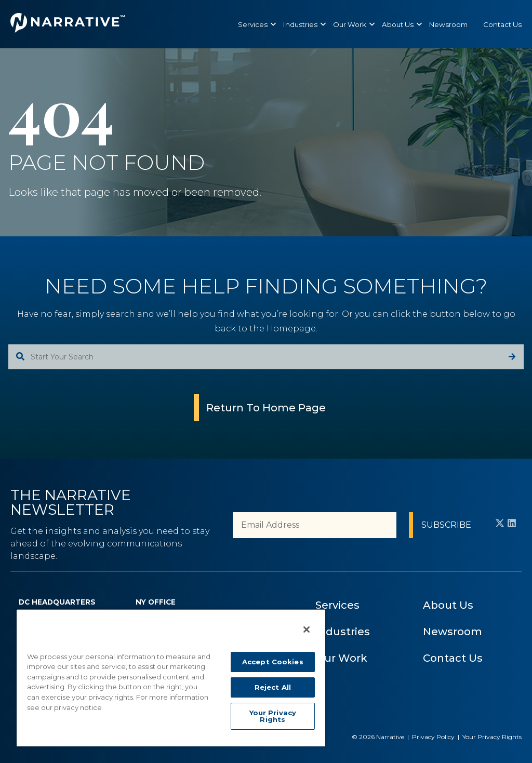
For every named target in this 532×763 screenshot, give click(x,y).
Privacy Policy (433, 737)
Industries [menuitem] (343, 632)
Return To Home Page (266, 408)
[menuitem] (253, 24)
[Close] (307, 630)
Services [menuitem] (337, 605)
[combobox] (266, 357)
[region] (171, 678)
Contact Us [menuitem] (453, 658)
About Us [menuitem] (448, 605)
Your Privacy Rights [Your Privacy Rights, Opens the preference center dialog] (273, 716)
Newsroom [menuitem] (453, 632)
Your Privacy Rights (492, 737)
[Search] (512, 357)
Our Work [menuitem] (341, 658)
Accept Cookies (273, 662)
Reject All (273, 687)
